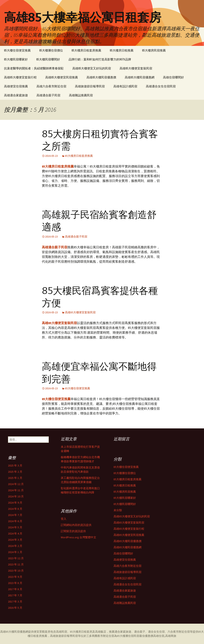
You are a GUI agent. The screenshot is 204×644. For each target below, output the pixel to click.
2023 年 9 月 (15, 577)
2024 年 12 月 (16, 484)
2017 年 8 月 (15, 589)
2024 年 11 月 (16, 490)
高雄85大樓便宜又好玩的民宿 (92, 68)
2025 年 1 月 (15, 478)
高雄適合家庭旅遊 (16, 95)
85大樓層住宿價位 (51, 50)
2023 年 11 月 (16, 564)
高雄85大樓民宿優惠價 (101, 77)
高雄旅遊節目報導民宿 (90, 86)
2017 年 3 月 (15, 602)
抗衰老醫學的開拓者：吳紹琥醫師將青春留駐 (34, 68)
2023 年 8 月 (15, 583)
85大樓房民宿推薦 (154, 50)
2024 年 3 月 (15, 540)
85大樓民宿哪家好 (16, 59)
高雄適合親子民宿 (48, 95)
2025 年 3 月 (15, 465)
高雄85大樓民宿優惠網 (140, 77)
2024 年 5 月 (15, 527)
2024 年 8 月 (15, 509)
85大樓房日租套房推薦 (86, 50)
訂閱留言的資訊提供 (73, 531)
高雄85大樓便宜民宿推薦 (62, 77)
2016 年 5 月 (15, 608)
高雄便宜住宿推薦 (16, 86)
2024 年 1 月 (15, 552)
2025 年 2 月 (15, 472)
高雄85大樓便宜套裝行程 (20, 77)
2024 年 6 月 (15, 521)
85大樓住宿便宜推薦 (17, 50)
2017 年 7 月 (15, 595)
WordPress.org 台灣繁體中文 (78, 537)
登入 (64, 519)
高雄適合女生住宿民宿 (161, 86)
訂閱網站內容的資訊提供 (76, 525)
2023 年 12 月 (16, 558)
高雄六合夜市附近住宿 (51, 86)
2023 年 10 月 (16, 571)
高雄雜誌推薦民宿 (81, 95)
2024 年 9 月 (15, 503)
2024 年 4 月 (15, 534)
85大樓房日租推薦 (122, 50)
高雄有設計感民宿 (125, 86)
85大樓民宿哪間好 (48, 59)
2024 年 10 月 (16, 496)
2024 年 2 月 (15, 546)
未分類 (118, 510)
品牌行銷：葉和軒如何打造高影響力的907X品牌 (100, 59)
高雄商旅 (171, 636)
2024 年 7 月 (15, 515)
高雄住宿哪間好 (173, 77)
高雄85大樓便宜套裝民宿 (136, 68)
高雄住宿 (159, 636)
